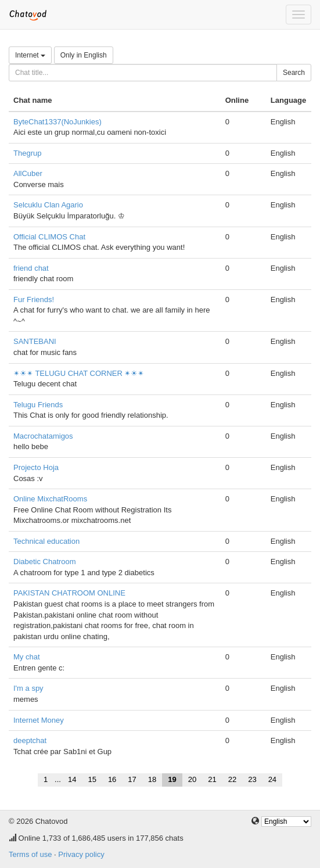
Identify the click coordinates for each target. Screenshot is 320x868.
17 (132, 779)
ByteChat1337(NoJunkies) (57, 122)
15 (92, 779)
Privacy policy (81, 854)
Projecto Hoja (36, 467)
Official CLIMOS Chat (49, 237)
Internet (30, 55)
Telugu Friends (38, 405)
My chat (27, 657)
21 (212, 779)
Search (294, 73)
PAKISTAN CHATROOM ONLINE (69, 593)
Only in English (84, 55)
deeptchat (30, 740)
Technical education (46, 541)
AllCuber (28, 173)
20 (192, 779)
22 (232, 779)
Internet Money (39, 720)
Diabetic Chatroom (45, 562)
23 (252, 779)
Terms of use (30, 854)
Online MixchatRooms (50, 499)
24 (272, 779)
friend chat (31, 268)
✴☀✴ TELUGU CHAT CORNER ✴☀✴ (79, 373)
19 (172, 779)
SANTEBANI (35, 341)
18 (152, 779)
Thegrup (27, 153)
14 (72, 779)
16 (112, 779)
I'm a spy (28, 688)
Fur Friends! (34, 300)
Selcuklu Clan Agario (48, 205)
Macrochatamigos (43, 436)
